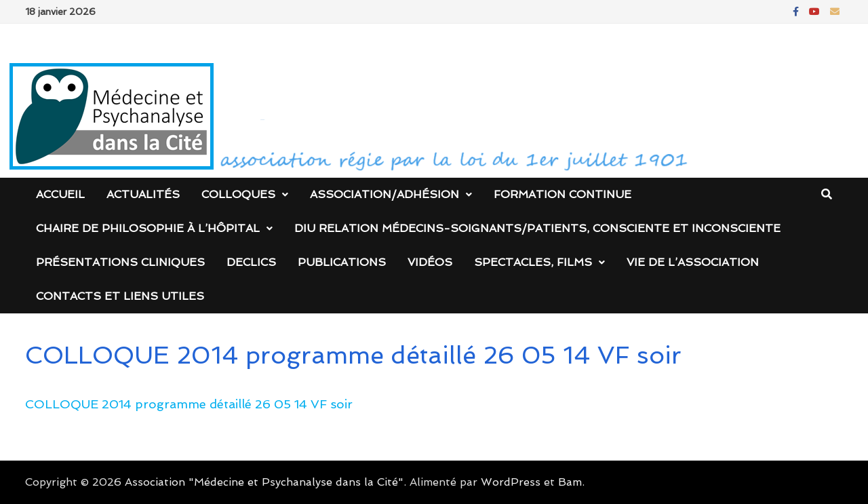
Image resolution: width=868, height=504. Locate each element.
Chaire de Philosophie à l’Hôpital (148, 228)
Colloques (238, 194)
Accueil (60, 194)
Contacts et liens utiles (120, 296)
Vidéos (430, 262)
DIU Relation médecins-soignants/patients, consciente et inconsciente (537, 228)
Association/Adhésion (384, 194)
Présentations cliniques (120, 262)
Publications (342, 262)
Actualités (143, 194)
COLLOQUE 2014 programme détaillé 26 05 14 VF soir (189, 404)
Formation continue (563, 194)
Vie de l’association (693, 262)
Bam (570, 482)
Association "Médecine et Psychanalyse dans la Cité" (264, 482)
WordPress (511, 482)
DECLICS (251, 262)
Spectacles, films (533, 262)
